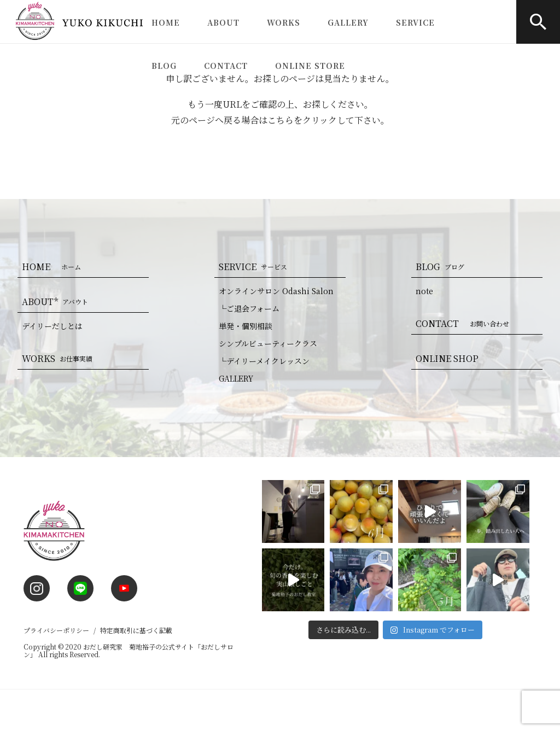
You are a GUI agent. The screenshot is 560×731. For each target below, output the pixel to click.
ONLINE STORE (310, 66)
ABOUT (223, 22)
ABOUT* (57, 302)
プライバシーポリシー (56, 630)
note (424, 291)
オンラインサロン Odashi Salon (276, 291)
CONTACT (226, 66)
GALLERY (348, 22)
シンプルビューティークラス (268, 343)
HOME (166, 22)
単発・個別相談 (246, 326)
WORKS (284, 22)
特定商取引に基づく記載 (136, 630)
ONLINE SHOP (447, 358)
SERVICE (415, 22)
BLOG (164, 66)
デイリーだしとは (52, 326)
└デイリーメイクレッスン (264, 361)
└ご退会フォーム (249, 308)
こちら (281, 120)
